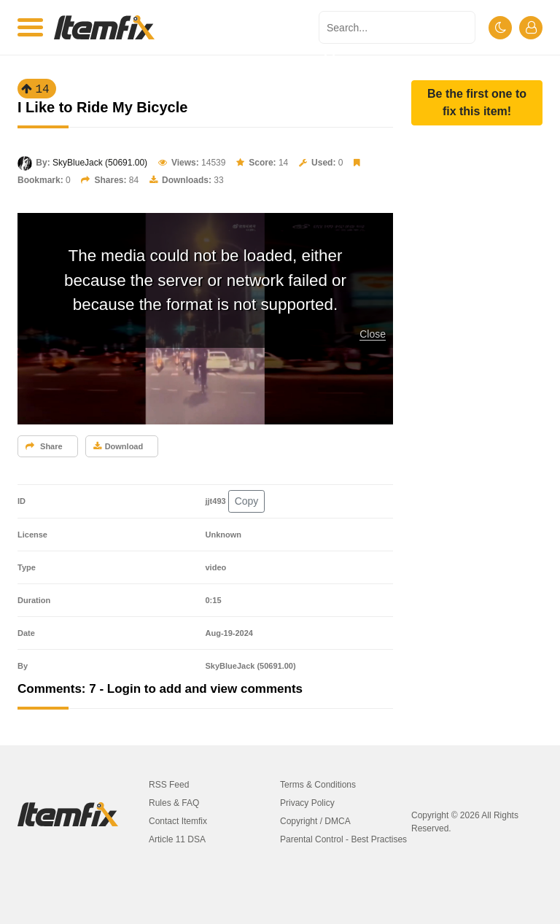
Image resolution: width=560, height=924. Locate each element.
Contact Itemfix (178, 821)
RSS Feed (169, 785)
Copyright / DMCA (315, 821)
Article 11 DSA (177, 839)
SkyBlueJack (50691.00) (100, 163)
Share (44, 446)
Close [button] (373, 334)
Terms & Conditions (318, 785)
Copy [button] (247, 501)
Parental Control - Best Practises (343, 839)
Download (118, 446)
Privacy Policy (307, 803)
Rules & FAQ (174, 803)
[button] (477, 103)
